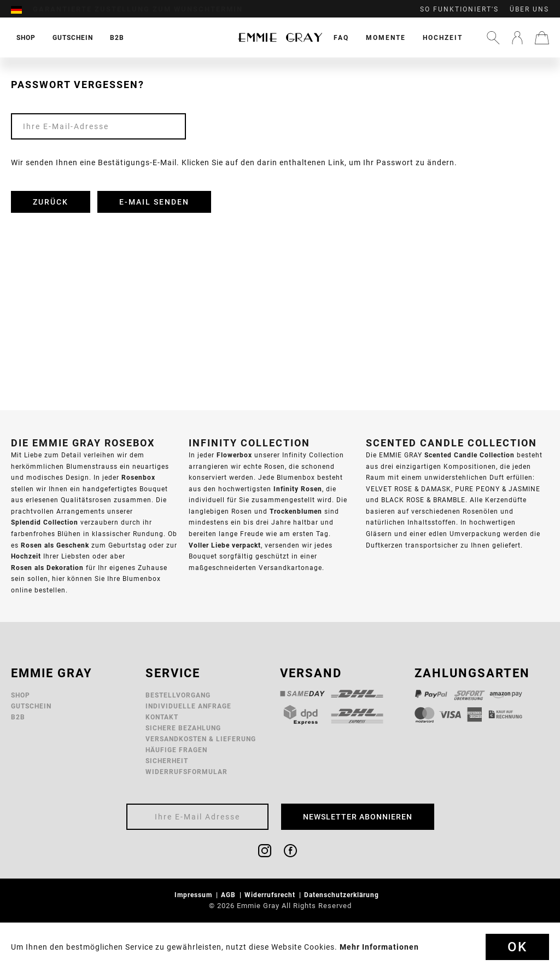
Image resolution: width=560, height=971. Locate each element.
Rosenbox (138, 477)
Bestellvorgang (178, 695)
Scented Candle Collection (469, 455)
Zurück (51, 202)
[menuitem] (22, 9)
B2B (18, 717)
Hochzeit (443, 37)
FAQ (341, 37)
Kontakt (162, 717)
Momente (386, 37)
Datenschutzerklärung (343, 895)
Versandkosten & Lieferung (201, 739)
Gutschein (31, 706)
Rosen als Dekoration (47, 568)
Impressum (194, 895)
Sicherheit (167, 761)
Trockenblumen (296, 511)
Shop (21, 695)
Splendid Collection (45, 522)
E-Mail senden (154, 202)
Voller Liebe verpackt (225, 545)
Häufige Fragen (176, 750)
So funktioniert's (459, 9)
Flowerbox (234, 455)
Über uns (529, 9)
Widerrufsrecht (271, 895)
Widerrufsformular (186, 772)
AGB (229, 895)
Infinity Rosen (298, 489)
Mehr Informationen (379, 947)
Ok (517, 947)
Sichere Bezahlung (183, 728)
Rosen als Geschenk (55, 545)
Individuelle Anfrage (188, 706)
